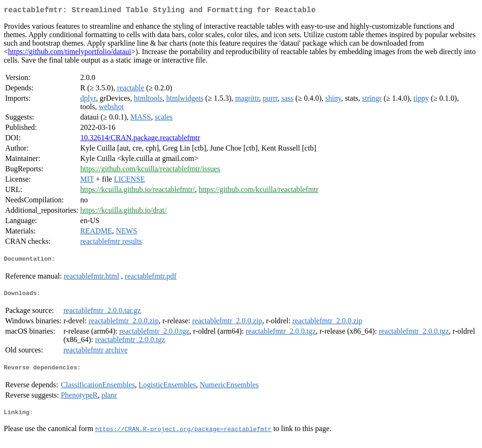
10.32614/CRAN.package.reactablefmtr (141, 140)
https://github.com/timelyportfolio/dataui (70, 53)
